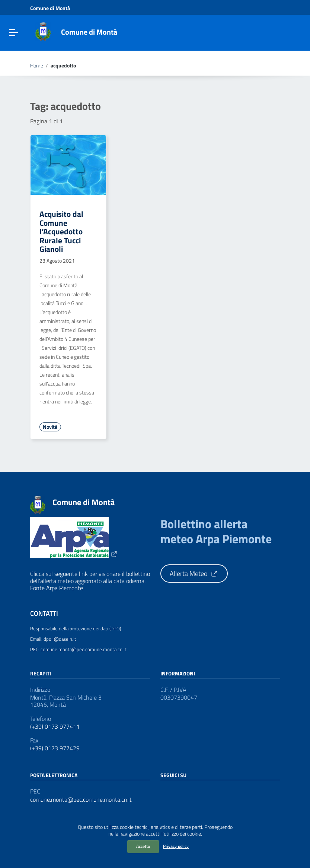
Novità (50, 427)
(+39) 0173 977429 (55, 748)
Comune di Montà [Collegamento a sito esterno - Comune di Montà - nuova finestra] (50, 8)
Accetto (143, 846)
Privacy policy (176, 846)
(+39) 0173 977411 (55, 727)
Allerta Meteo (194, 574)
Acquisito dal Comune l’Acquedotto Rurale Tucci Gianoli (61, 231)
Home (37, 66)
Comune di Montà (89, 32)
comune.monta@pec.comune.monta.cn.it (81, 800)
